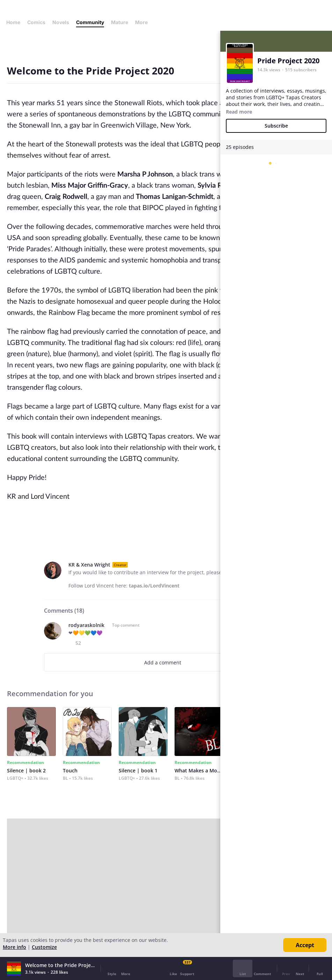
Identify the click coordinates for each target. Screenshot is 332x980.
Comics (36, 22)
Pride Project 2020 (288, 61)
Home (13, 22)
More (143, 22)
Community (90, 22)
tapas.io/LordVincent (154, 586)
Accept (305, 945)
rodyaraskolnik (86, 625)
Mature (120, 22)
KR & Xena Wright (89, 565)
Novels (61, 22)
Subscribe (276, 126)
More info (14, 947)
